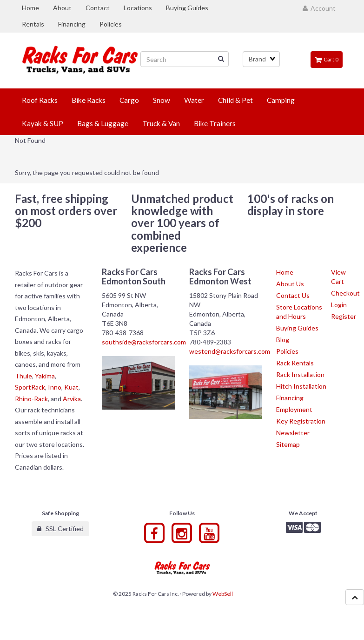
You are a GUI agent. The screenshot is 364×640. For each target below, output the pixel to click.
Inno (55, 387)
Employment (294, 409)
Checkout (345, 293)
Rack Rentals (295, 363)
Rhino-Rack (31, 399)
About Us (290, 284)
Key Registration (301, 421)
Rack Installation (300, 374)
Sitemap (288, 444)
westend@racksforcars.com (230, 351)
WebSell (223, 594)
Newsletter (293, 433)
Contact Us (293, 295)
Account (319, 8)
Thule (23, 376)
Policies (287, 351)
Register (344, 316)
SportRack (30, 387)
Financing (290, 398)
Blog (283, 340)
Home (285, 272)
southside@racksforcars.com (144, 342)
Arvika (72, 399)
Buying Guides (297, 328)
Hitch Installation (301, 386)
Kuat (71, 387)
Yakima (45, 376)
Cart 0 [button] (327, 59)
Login (339, 305)
